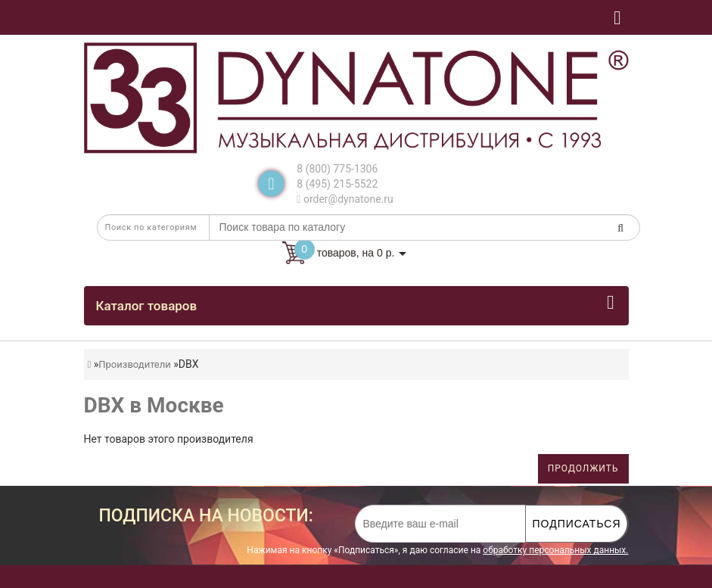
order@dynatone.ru (345, 199)
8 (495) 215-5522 (337, 184)
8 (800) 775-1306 (337, 169)
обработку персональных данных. (555, 550)
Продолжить (583, 468)
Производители (135, 364)
